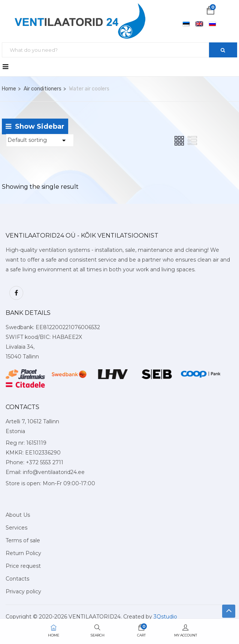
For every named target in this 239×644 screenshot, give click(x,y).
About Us (18, 515)
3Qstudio (165, 617)
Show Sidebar (35, 126)
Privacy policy (23, 591)
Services (16, 528)
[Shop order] (40, 140)
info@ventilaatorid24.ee (54, 472)
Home (9, 89)
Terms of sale (23, 540)
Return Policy (23, 553)
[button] (211, 12)
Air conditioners (43, 89)
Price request (23, 566)
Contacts (17, 579)
